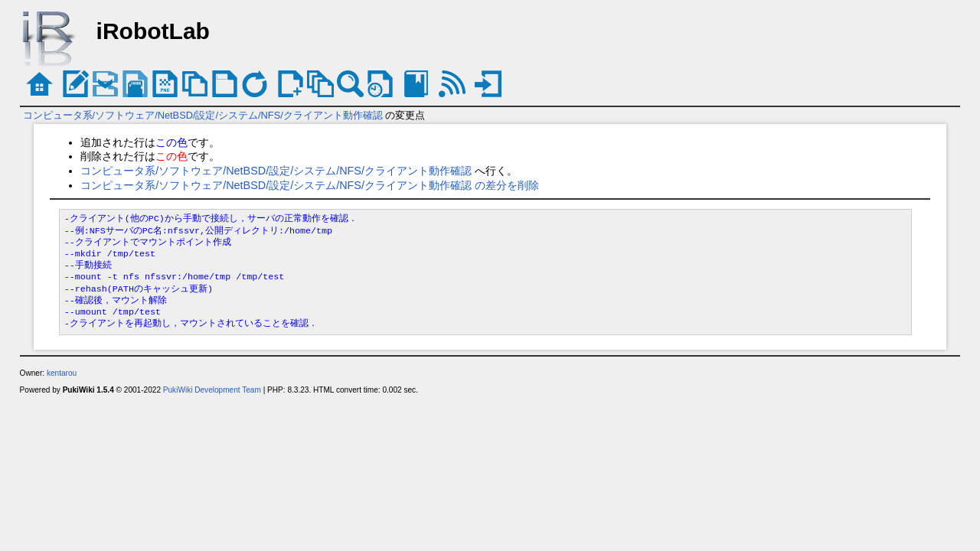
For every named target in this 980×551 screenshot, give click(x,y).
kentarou (62, 373)
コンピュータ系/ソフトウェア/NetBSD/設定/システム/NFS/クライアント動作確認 (203, 115)
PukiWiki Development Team (212, 390)
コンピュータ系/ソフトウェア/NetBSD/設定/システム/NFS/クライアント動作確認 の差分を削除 (310, 185)
